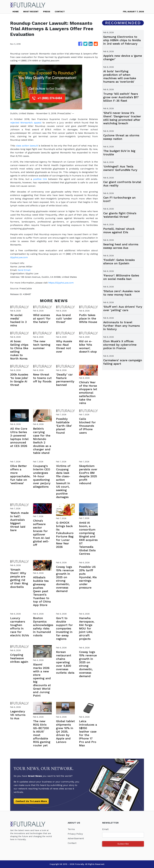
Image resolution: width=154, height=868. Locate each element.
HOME (16, 12)
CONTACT (60, 12)
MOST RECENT (31, 12)
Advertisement (76, 838)
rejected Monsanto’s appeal (26, 123)
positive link (40, 179)
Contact (72, 843)
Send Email (24, 270)
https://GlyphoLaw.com (61, 283)
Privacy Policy (75, 834)
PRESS (47, 12)
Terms (71, 829)
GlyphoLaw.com (19, 257)
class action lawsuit (27, 146)
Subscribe (123, 844)
